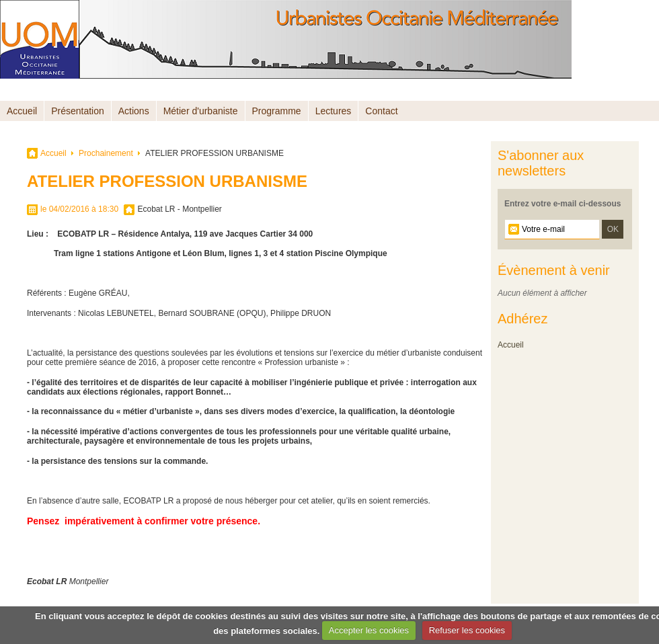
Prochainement (106, 153)
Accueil (22, 111)
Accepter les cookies (369, 630)
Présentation (78, 111)
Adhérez (523, 319)
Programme (277, 111)
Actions (134, 111)
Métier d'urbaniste (201, 111)
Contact (381, 111)
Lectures (334, 111)
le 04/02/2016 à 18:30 (79, 209)
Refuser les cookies (467, 630)
